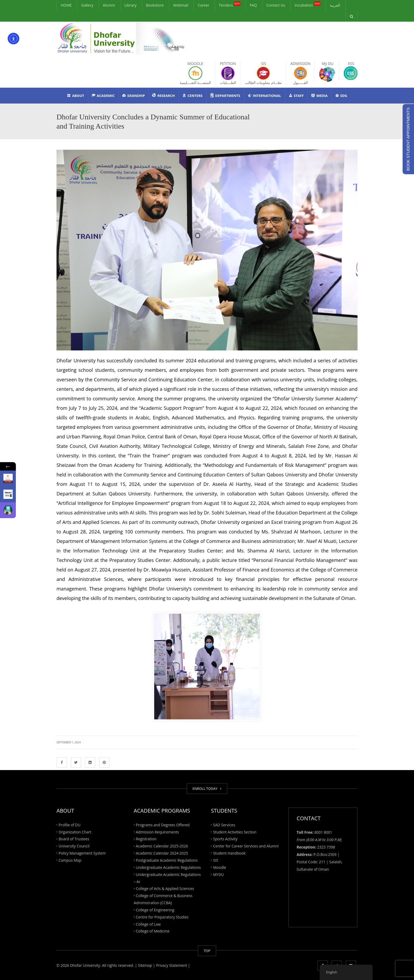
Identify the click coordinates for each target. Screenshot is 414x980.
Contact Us (276, 5)
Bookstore (155, 5)
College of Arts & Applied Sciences (165, 888)
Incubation (308, 4)
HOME (66, 5)
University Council (74, 846)
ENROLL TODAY (207, 789)
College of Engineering (155, 910)
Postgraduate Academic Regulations (167, 860)
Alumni (109, 5)
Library (130, 5)
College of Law (148, 924)
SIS (216, 860)
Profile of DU (70, 825)
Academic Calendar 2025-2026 (162, 846)
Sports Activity (225, 839)
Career (204, 5)
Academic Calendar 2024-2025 (162, 853)
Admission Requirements (157, 832)
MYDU (218, 874)
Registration (146, 839)
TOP (207, 951)
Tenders (230, 4)
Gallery (87, 5)
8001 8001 (323, 832)
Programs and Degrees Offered (163, 825)
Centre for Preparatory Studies (162, 917)
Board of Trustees (74, 839)
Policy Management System (82, 853)
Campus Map (70, 860)
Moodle (220, 867)
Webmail (181, 5)
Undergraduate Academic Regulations (168, 867)
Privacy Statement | (172, 965)
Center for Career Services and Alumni (246, 846)
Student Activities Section (235, 832)
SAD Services (224, 825)
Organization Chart (75, 832)
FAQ (253, 5)
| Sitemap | (145, 965)
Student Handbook (229, 853)
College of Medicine (153, 931)
